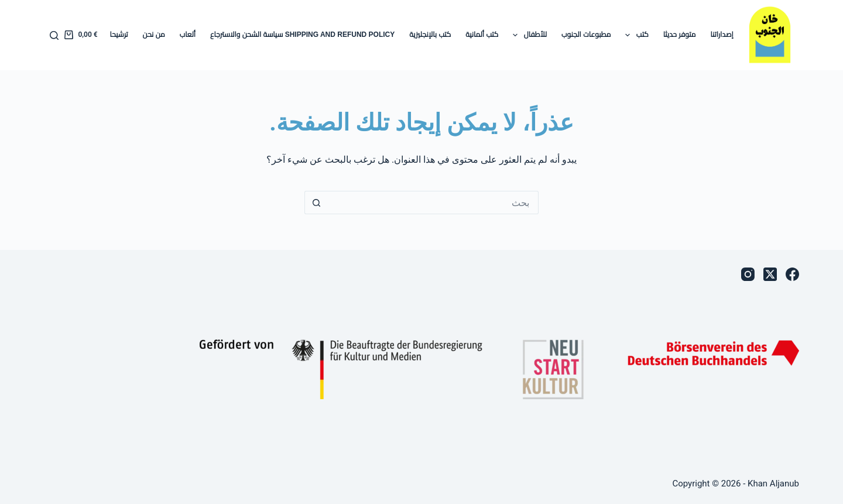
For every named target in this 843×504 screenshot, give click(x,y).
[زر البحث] (316, 203)
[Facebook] (792, 274)
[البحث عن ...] (433, 203)
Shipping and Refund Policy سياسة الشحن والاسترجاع (302, 35)
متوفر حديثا (680, 35)
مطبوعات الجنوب (586, 35)
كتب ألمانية (482, 35)
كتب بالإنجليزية (430, 35)
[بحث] (54, 35)
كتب (634, 35)
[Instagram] (748, 274)
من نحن (154, 35)
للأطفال (527, 35)
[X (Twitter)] (770, 274)
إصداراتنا (722, 35)
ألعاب (188, 35)
